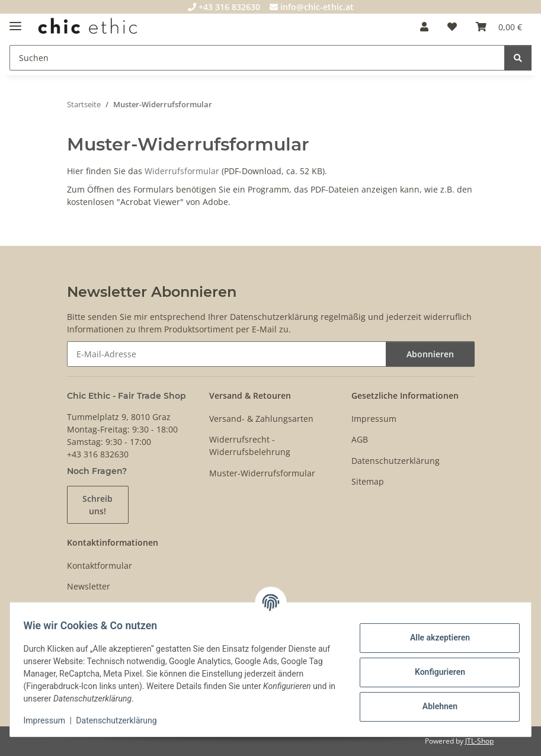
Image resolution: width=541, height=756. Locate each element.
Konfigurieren (434, 672)
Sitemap (368, 481)
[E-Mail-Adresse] (227, 354)
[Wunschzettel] (452, 27)
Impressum (50, 720)
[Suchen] (257, 58)
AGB (360, 439)
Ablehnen (434, 706)
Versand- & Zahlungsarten (261, 419)
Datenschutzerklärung (122, 720)
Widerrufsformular (182, 171)
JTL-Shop (479, 741)
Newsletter (89, 586)
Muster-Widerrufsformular (262, 473)
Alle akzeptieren (434, 638)
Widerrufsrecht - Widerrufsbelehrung (250, 446)
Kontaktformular (100, 566)
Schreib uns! (97, 505)
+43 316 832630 (224, 7)
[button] (424, 27)
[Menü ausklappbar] (15, 21)
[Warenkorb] (499, 27)
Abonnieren (430, 354)
